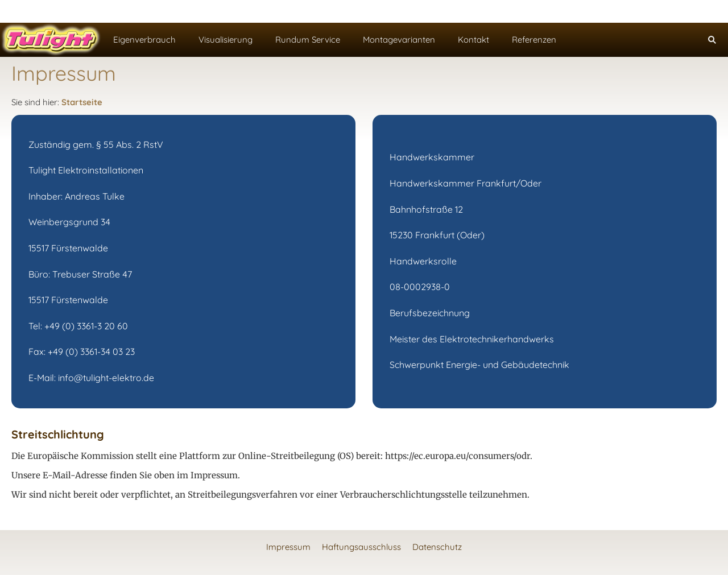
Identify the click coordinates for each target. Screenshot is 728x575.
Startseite (82, 102)
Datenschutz (437, 547)
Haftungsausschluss (361, 547)
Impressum (288, 547)
